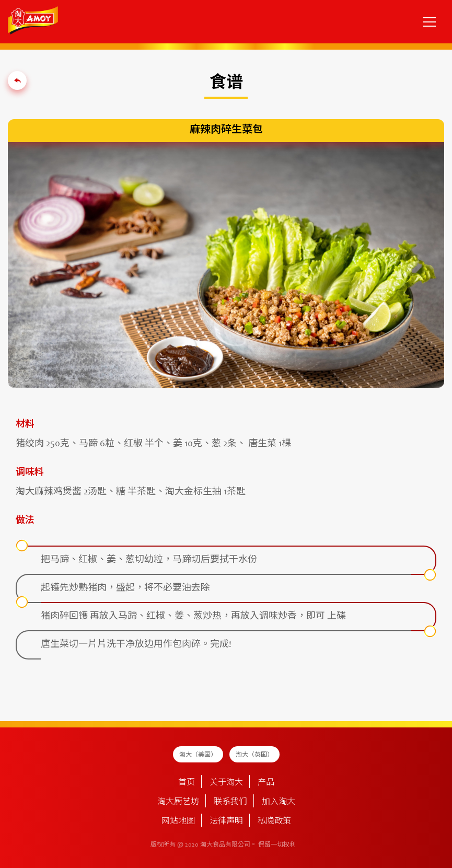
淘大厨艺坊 (178, 802)
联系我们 (230, 802)
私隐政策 (274, 821)
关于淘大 (226, 783)
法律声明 (226, 821)
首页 (187, 783)
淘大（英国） (254, 755)
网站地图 (178, 821)
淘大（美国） (198, 755)
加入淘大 (279, 802)
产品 (266, 783)
